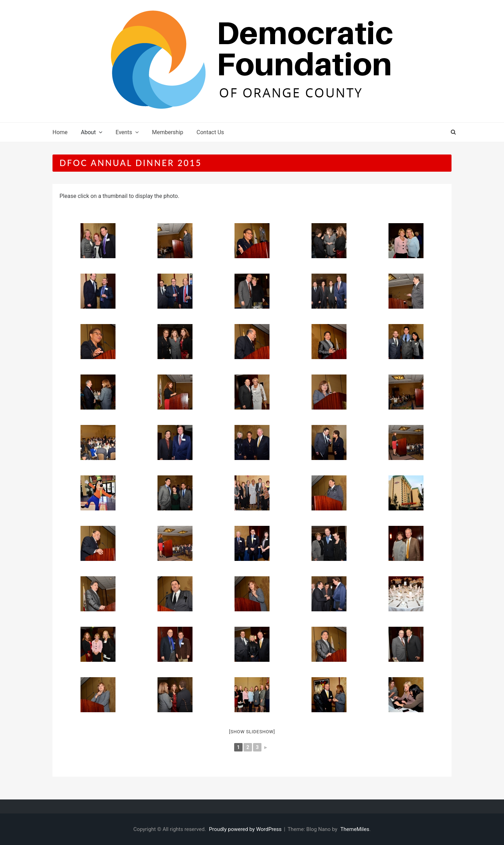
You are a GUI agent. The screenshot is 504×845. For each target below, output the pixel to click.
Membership (167, 132)
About (88, 132)
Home (60, 132)
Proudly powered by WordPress (246, 829)
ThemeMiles (355, 829)
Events (124, 132)
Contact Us (211, 132)
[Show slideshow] (252, 732)
